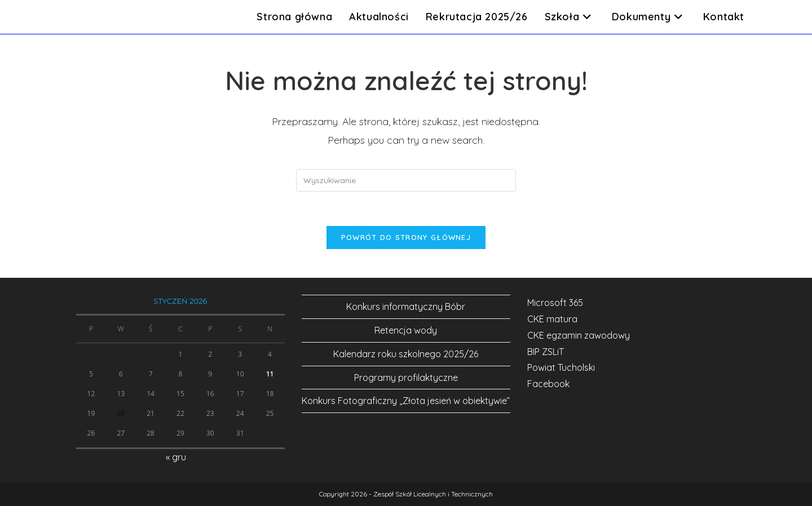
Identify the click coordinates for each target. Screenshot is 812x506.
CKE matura (552, 319)
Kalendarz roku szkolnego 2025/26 (406, 354)
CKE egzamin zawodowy (579, 335)
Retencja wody (406, 330)
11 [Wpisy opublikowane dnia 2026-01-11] (270, 374)
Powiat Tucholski (561, 367)
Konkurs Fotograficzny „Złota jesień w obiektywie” (406, 401)
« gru (176, 457)
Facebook (548, 384)
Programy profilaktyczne (406, 378)
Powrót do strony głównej (406, 237)
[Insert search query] (406, 180)
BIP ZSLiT (546, 352)
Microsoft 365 (555, 303)
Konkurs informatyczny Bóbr (406, 307)
